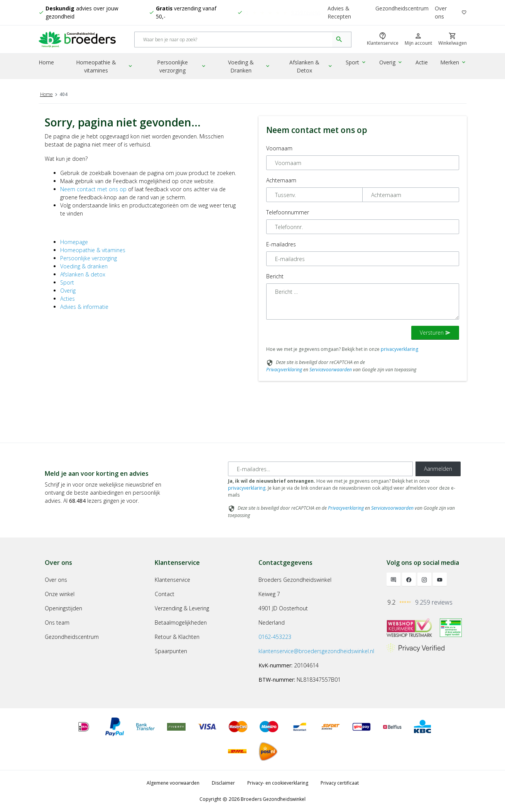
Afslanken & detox (83, 274)
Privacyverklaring (284, 370)
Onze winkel (60, 594)
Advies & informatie (84, 307)
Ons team (57, 622)
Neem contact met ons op (93, 189)
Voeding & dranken (84, 266)
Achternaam (281, 180)
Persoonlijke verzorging (183, 67)
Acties (68, 299)
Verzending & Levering (182, 608)
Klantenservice (172, 580)
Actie (422, 63)
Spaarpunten (171, 651)
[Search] (234, 40)
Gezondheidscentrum (402, 9)
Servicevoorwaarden (331, 370)
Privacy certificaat (340, 783)
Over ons (441, 13)
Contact (165, 594)
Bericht (275, 276)
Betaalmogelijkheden (181, 622)
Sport (358, 63)
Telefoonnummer (288, 212)
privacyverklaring (399, 349)
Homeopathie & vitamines (106, 67)
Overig (392, 63)
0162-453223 (275, 637)
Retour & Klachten (177, 637)
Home (46, 63)
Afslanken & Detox (314, 67)
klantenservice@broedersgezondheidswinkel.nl (316, 651)
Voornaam (279, 148)
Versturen (435, 333)
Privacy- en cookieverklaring (278, 783)
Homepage (74, 242)
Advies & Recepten (339, 13)
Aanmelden (438, 469)
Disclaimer (223, 783)
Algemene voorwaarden (173, 783)
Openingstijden (63, 608)
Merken (454, 63)
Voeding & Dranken (252, 67)
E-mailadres (281, 244)
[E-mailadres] (320, 469)
